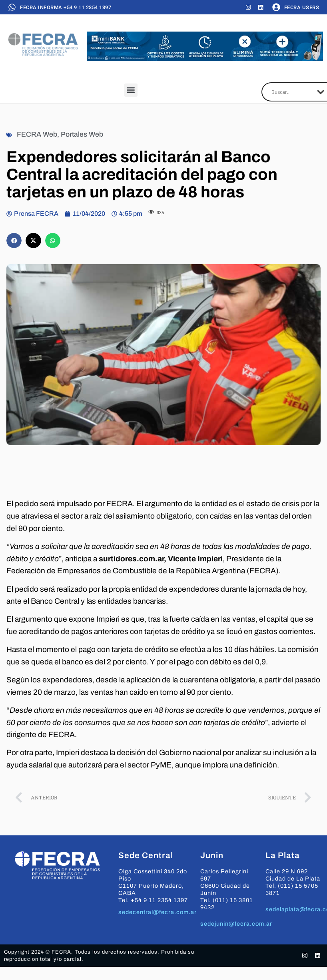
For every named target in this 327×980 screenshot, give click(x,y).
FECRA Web (37, 135)
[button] (131, 90)
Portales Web (82, 135)
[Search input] (292, 92)
